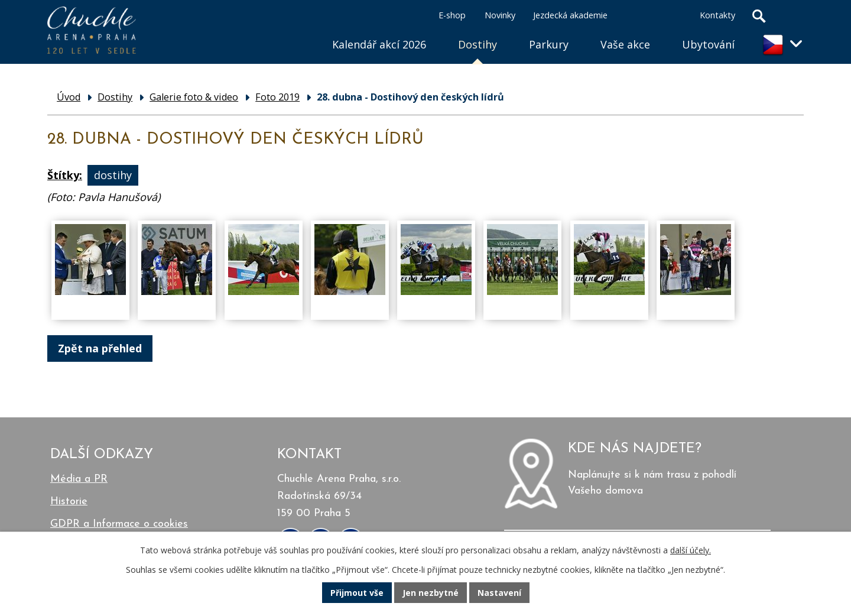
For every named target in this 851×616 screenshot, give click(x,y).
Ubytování (708, 44)
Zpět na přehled (100, 348)
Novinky (500, 15)
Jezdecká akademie (570, 15)
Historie (69, 502)
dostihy (113, 175)
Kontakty (717, 15)
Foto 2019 (277, 97)
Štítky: (65, 175)
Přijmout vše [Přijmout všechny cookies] (357, 593)
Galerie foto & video (194, 97)
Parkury (549, 44)
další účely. (691, 550)
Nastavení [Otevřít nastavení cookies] (499, 593)
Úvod (300, 30)
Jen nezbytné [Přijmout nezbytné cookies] (431, 593)
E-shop (452, 15)
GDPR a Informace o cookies (119, 524)
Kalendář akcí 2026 (379, 44)
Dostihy (478, 44)
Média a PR (79, 479)
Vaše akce (625, 44)
